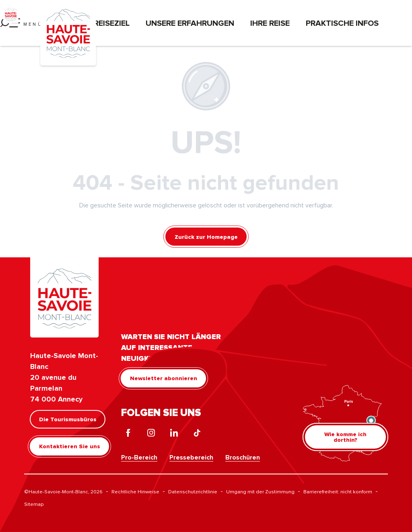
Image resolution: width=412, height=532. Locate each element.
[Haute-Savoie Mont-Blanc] (11, 14)
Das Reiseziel (103, 23)
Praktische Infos (342, 23)
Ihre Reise (270, 23)
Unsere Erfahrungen (190, 23)
